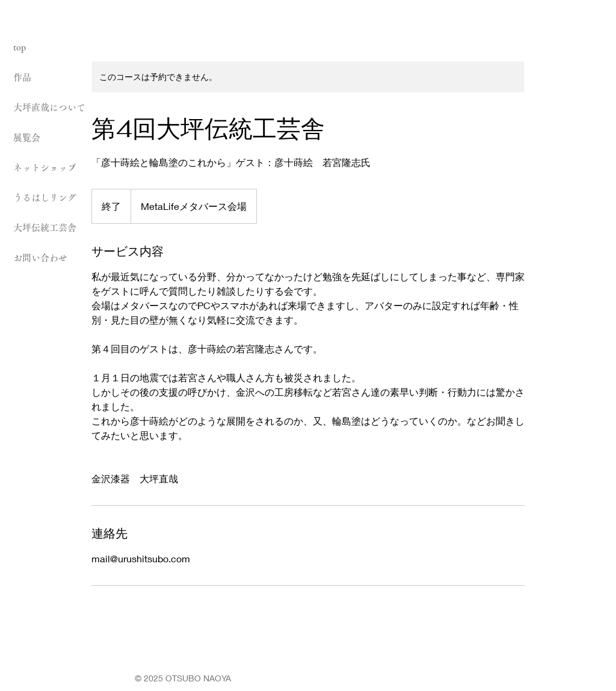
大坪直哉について (49, 107)
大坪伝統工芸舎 (45, 228)
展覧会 (27, 137)
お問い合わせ (40, 258)
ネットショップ (45, 167)
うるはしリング (45, 198)
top (20, 47)
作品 (22, 77)
